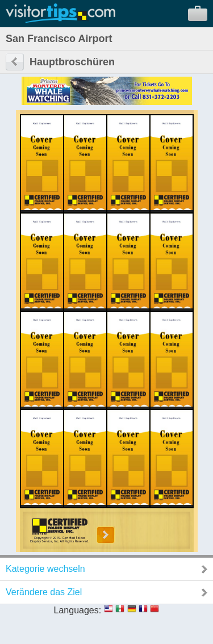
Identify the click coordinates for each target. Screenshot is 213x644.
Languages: (78, 610)
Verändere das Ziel (44, 592)
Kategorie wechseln (45, 569)
